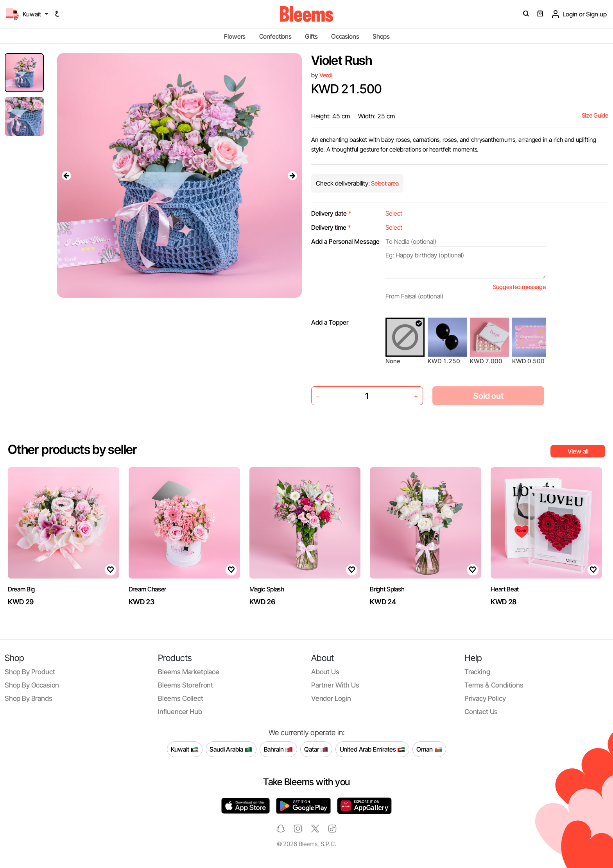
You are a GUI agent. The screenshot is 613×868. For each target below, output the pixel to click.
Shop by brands (29, 698)
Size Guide (595, 115)
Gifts (311, 36)
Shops (381, 36)
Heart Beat (505, 589)
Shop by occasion (32, 685)
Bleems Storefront (186, 685)
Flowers (235, 36)
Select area (384, 183)
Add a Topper (330, 322)
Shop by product (30, 672)
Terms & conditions (494, 685)
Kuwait (185, 749)
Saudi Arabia (231, 749)
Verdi (326, 75)
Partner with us (335, 685)
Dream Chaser (147, 589)
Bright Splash (387, 589)
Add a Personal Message (345, 241)
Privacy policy (485, 698)
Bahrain (279, 749)
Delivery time (331, 227)
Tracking (477, 672)
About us (325, 672)
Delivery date (331, 213)
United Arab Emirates (373, 749)
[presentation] (66, 175)
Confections (275, 36)
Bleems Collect (181, 698)
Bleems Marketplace (189, 672)
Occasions (345, 36)
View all (578, 451)
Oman (429, 749)
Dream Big (21, 589)
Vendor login (331, 698)
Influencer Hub (180, 712)
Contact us (481, 712)
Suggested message (519, 287)
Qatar (316, 749)
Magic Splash (267, 589)
